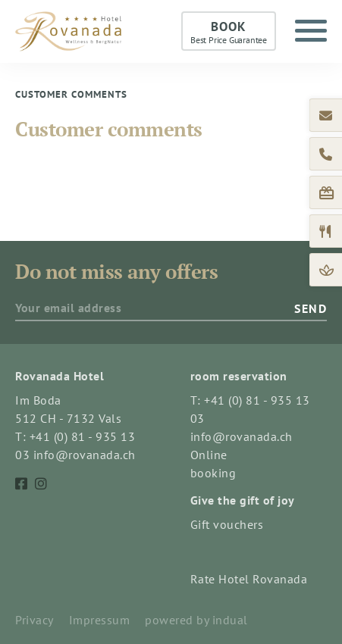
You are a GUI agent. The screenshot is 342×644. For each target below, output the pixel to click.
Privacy (35, 620)
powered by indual (196, 620)
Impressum (100, 620)
